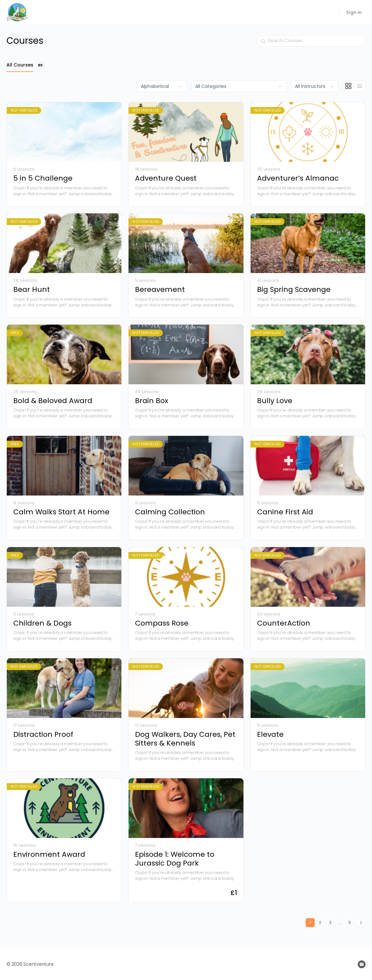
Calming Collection (170, 512)
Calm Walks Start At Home (61, 512)
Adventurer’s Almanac (298, 178)
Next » (361, 923)
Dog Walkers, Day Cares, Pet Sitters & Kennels (185, 739)
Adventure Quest (166, 178)
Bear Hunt (32, 289)
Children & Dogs (42, 623)
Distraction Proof (43, 734)
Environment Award (49, 854)
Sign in (354, 12)
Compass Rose (162, 623)
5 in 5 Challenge (43, 178)
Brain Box (152, 401)
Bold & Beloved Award (53, 401)
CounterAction (284, 623)
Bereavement (160, 289)
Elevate (270, 734)
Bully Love (275, 401)
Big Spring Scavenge (294, 289)
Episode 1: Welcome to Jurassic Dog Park (175, 859)
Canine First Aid (285, 512)
